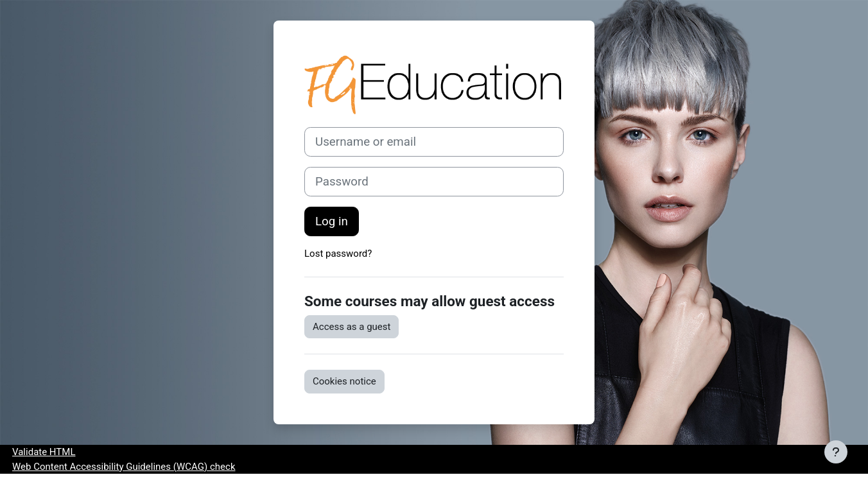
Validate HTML (44, 452)
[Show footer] (836, 452)
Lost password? (338, 254)
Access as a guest (352, 327)
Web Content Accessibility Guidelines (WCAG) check (124, 467)
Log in (332, 221)
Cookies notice (344, 381)
